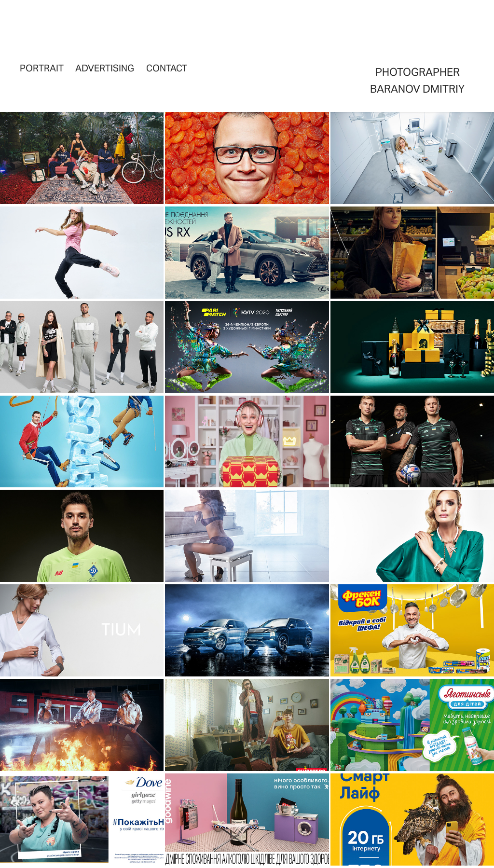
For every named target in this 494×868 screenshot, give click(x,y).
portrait (42, 68)
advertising (105, 68)
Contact (167, 68)
